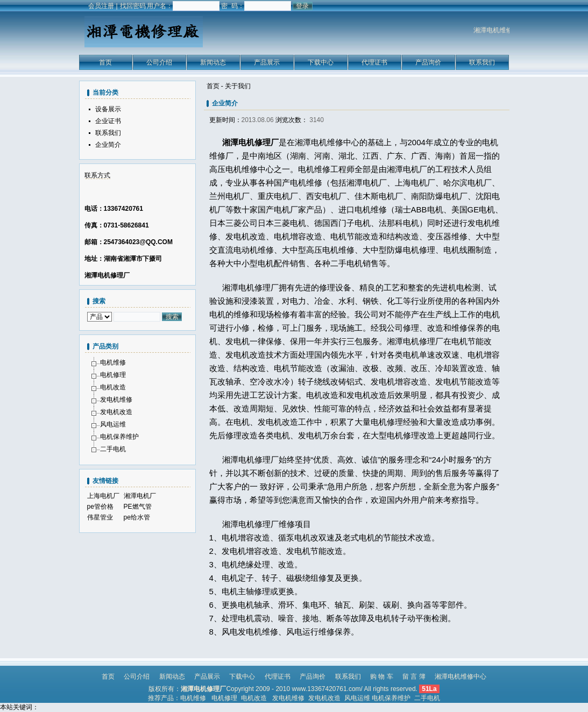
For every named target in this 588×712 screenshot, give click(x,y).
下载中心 (321, 62)
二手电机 (113, 449)
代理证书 (374, 62)
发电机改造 (116, 412)
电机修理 (113, 375)
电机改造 (113, 387)
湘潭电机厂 (140, 496)
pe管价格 (100, 507)
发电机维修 (116, 400)
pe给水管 (137, 517)
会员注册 (101, 6)
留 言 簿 (414, 677)
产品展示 (267, 62)
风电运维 (113, 424)
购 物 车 (382, 677)
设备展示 (108, 109)
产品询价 (428, 62)
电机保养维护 (119, 437)
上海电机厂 (103, 496)
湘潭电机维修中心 (461, 677)
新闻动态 (213, 62)
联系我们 (482, 62)
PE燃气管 (138, 507)
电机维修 (113, 362)
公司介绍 (159, 62)
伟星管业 (100, 517)
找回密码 (133, 6)
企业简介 (108, 145)
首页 (105, 62)
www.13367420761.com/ (327, 689)
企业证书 (108, 121)
